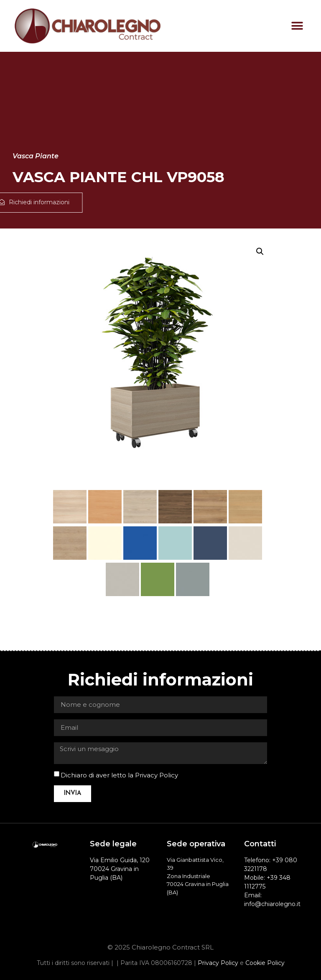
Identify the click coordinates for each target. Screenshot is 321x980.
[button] (297, 26)
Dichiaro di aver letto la (119, 775)
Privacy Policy (157, 775)
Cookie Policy (265, 963)
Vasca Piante (36, 156)
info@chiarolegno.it (272, 904)
